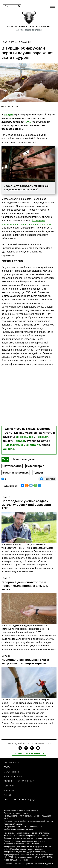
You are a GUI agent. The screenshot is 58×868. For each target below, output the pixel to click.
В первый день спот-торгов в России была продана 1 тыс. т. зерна (25, 586)
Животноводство (25, 459)
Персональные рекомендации (21, 800)
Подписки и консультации (19, 781)
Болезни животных (15, 473)
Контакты (9, 786)
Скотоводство (12, 466)
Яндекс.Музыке (13, 445)
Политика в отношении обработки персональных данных (28, 864)
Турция (38, 473)
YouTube (8, 449)
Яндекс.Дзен (24, 437)
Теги (5, 459)
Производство (12, 762)
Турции (9, 115)
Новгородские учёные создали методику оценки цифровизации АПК (26, 505)
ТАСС (29, 122)
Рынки (7, 795)
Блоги (7, 767)
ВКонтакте (33, 445)
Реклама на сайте (14, 776)
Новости (9, 790)
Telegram (42, 437)
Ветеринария (35, 466)
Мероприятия (11, 772)
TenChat (20, 441)
